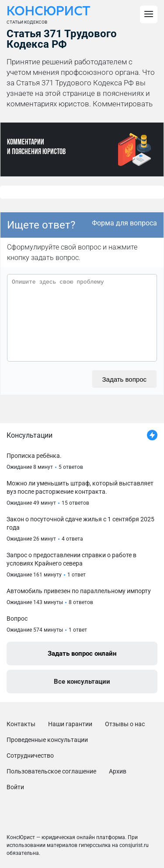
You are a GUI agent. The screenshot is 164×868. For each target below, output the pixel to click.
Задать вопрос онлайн (82, 654)
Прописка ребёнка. (34, 456)
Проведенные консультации (47, 740)
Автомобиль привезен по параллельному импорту (79, 591)
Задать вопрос (124, 379)
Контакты (21, 724)
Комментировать (123, 104)
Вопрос (17, 618)
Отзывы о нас (125, 724)
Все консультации (82, 682)
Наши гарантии (70, 724)
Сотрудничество (30, 756)
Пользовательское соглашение (51, 771)
